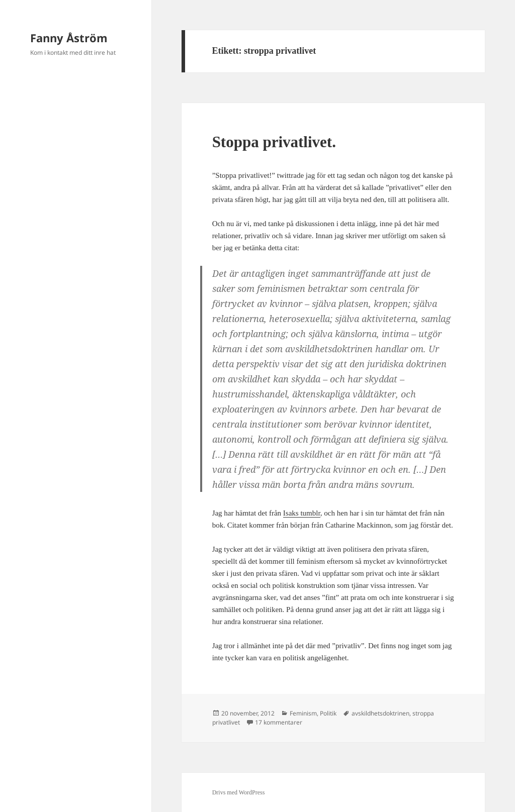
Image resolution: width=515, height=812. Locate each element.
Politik (328, 713)
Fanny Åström (69, 38)
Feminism (303, 713)
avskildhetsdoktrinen (380, 713)
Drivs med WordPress (239, 792)
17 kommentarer (279, 722)
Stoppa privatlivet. (274, 142)
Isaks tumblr (302, 513)
